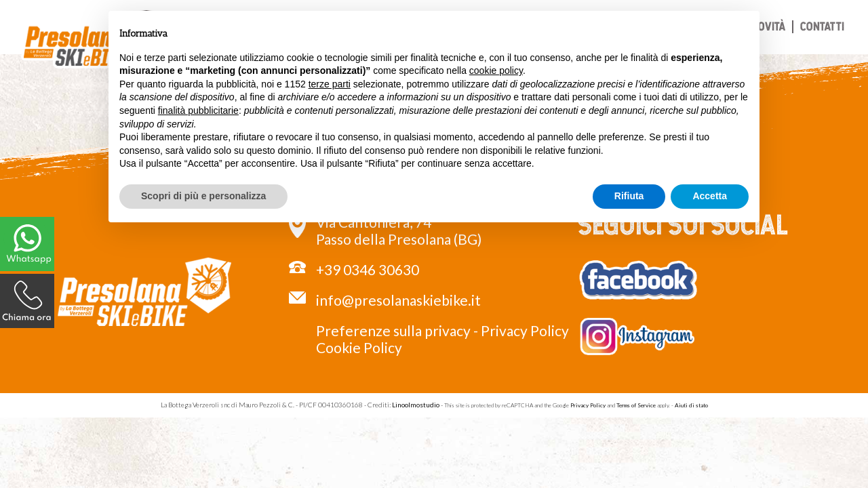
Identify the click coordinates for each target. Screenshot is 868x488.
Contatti (822, 26)
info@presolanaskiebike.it (398, 300)
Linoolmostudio (416, 405)
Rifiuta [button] (629, 196)
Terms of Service (636, 405)
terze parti (330, 84)
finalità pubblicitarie (198, 110)
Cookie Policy (359, 347)
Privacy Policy (525, 330)
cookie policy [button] (496, 70)
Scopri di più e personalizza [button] (203, 196)
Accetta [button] (710, 196)
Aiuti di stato (691, 405)
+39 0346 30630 (368, 269)
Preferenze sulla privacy (393, 330)
